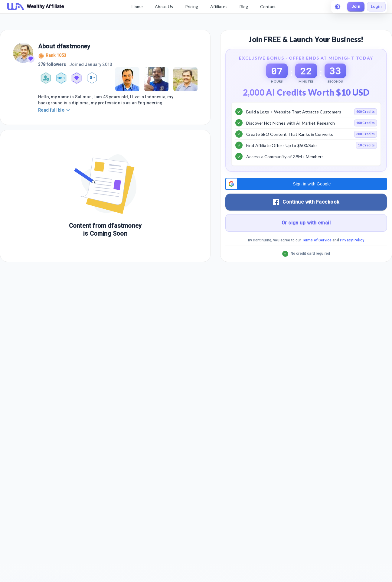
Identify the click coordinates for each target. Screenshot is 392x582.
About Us (163, 7)
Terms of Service (317, 256)
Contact (267, 7)
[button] (306, 199)
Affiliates (218, 7)
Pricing (191, 7)
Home (136, 7)
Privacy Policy (352, 256)
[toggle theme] (336, 7)
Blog (243, 7)
